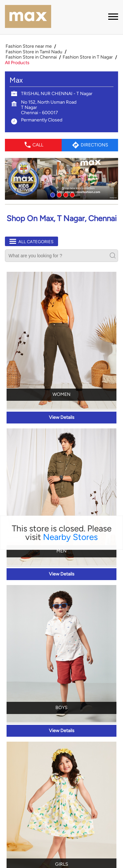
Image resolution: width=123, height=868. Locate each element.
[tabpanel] (61, 97)
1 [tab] (52, 113)
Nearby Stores (70, 455)
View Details (62, 336)
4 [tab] (72, 113)
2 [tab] (58, 113)
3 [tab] (65, 113)
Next (101, 831)
